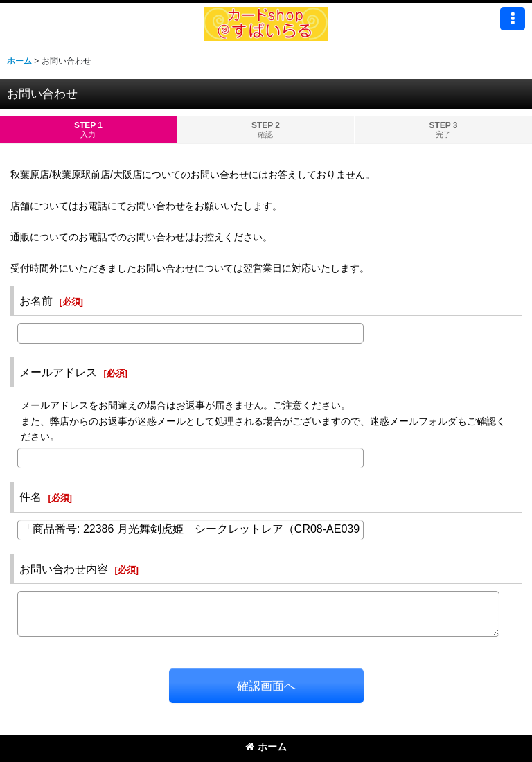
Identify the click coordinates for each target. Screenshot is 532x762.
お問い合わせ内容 (64, 569)
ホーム (266, 747)
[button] (513, 19)
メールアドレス (58, 372)
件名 (30, 497)
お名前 (36, 301)
